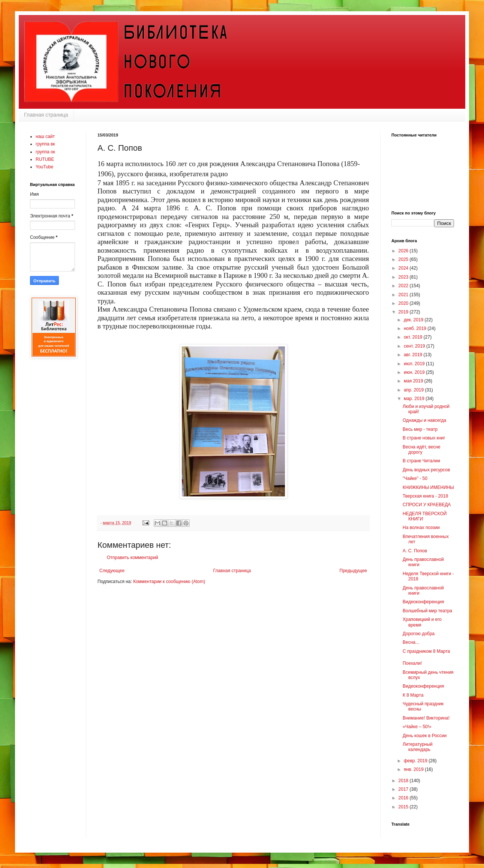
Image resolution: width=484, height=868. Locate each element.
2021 (404, 295)
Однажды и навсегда (424, 420)
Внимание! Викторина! (426, 718)
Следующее (112, 571)
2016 (404, 798)
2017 (404, 789)
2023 (404, 277)
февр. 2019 (416, 761)
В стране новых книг (424, 438)
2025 (404, 259)
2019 (404, 312)
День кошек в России (425, 736)
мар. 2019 (415, 399)
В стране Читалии (421, 461)
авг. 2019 (414, 355)
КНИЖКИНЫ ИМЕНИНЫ (428, 487)
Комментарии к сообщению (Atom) (169, 582)
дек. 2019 (414, 320)
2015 (404, 807)
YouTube (44, 167)
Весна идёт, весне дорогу (422, 450)
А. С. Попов (415, 551)
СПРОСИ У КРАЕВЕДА (427, 505)
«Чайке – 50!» (417, 727)
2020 (404, 303)
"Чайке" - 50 (415, 478)
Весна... (411, 642)
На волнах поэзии (421, 528)
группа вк (45, 144)
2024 (404, 268)
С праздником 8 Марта (426, 651)
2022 (404, 286)
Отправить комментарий (133, 558)
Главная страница (46, 115)
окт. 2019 (414, 337)
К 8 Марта (413, 695)
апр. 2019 (414, 390)
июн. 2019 (415, 372)
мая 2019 (414, 381)
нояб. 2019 (416, 328)
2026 (404, 251)
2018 (404, 781)
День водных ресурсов (426, 470)
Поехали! (412, 663)
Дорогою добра (419, 634)
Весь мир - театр (420, 429)
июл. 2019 (415, 364)
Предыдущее (353, 571)
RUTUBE (45, 159)
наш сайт (45, 136)
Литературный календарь (418, 747)
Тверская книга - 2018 (425, 496)
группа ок (45, 152)
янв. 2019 (414, 769)
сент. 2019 (415, 346)
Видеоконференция (423, 602)
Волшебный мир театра (427, 611)
